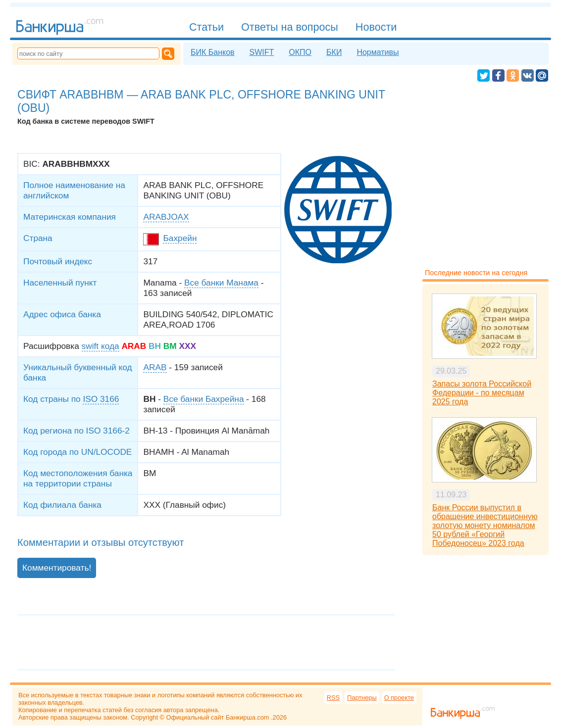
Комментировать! (57, 568)
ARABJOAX (166, 217)
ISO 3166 (101, 399)
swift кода (101, 346)
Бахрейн (180, 238)
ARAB (155, 367)
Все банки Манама (221, 283)
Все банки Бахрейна (204, 399)
